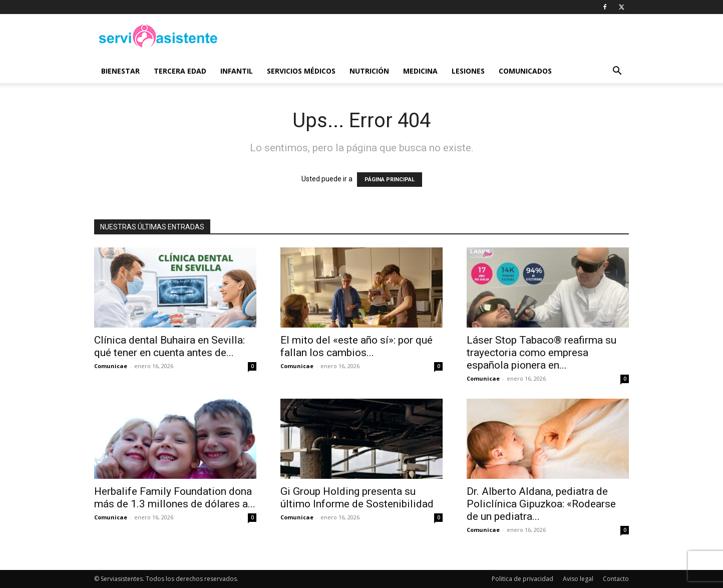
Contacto (616, 579)
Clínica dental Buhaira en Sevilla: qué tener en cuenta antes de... (169, 346)
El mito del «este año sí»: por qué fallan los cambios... (356, 346)
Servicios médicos (301, 71)
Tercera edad (180, 71)
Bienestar (120, 71)
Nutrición (369, 71)
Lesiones (468, 71)
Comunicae (111, 366)
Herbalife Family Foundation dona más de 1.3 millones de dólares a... (175, 498)
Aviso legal (578, 579)
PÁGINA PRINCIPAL (390, 180)
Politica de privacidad (522, 579)
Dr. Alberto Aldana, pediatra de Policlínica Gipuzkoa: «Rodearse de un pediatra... (541, 504)
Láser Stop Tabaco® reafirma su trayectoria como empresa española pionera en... (541, 353)
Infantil (237, 71)
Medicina (420, 71)
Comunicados (525, 71)
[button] (617, 72)
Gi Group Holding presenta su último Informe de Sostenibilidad (357, 498)
